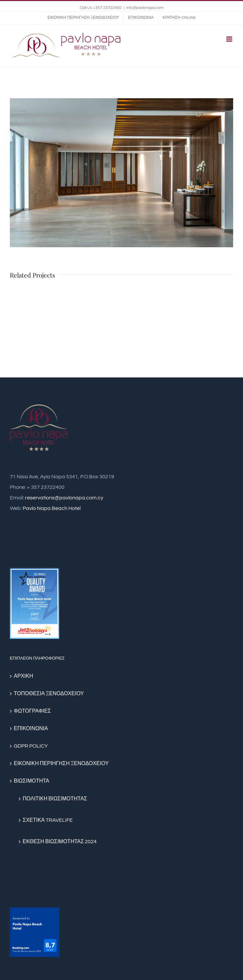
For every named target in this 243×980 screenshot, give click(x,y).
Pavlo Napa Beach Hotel (52, 508)
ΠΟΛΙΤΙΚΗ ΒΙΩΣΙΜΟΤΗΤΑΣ (55, 799)
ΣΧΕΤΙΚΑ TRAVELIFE (48, 820)
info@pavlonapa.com (145, 8)
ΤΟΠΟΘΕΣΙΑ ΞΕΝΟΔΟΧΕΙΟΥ (49, 694)
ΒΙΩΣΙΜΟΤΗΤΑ (32, 781)
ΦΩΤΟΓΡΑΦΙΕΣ (32, 711)
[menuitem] (83, 18)
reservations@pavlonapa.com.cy (64, 498)
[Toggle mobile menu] (230, 39)
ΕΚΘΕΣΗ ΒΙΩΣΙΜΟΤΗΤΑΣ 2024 (60, 842)
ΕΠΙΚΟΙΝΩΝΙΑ (31, 728)
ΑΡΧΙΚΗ (24, 676)
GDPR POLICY (31, 746)
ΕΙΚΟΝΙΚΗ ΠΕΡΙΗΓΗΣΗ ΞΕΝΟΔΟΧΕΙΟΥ (61, 763)
